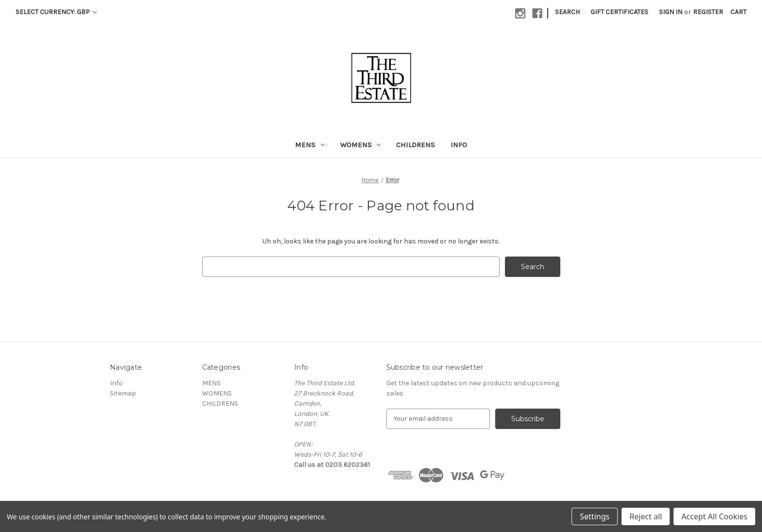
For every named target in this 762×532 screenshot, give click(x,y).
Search (567, 12)
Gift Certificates (619, 12)
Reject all (646, 516)
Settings (595, 516)
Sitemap (123, 393)
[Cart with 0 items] (738, 12)
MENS (310, 145)
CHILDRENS (416, 145)
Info (459, 145)
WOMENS (361, 145)
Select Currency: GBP (56, 12)
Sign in (671, 12)
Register (708, 12)
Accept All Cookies (714, 516)
